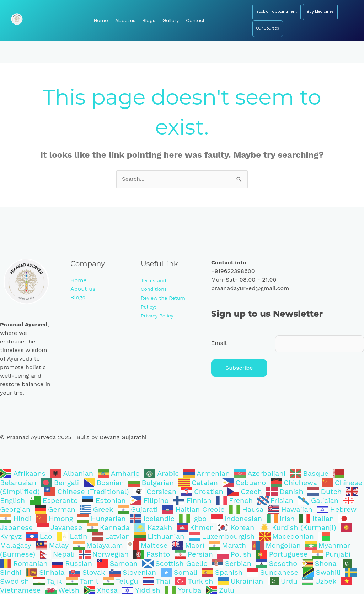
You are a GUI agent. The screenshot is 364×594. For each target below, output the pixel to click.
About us (83, 289)
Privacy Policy (157, 315)
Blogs (78, 298)
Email (219, 344)
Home (79, 281)
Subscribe (239, 369)
